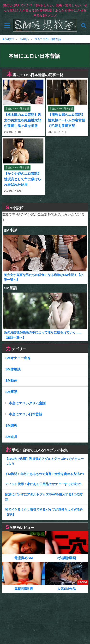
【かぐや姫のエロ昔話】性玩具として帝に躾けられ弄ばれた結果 (23, 179)
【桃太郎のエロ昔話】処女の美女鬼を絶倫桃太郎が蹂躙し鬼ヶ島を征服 (23, 120)
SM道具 (11, 437)
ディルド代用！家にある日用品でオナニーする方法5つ (43, 484)
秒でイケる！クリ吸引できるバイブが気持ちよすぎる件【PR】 (44, 512)
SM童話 (11, 392)
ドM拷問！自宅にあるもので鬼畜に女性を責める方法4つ (45, 474)
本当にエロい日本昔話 (25, 414)
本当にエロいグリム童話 (27, 403)
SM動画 (11, 381)
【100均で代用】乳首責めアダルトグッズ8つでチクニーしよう (44, 461)
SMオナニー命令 (18, 358)
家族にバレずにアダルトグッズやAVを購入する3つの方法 (44, 497)
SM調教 (11, 425)
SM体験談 (13, 369)
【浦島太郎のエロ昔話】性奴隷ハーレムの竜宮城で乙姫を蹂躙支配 (66, 120)
